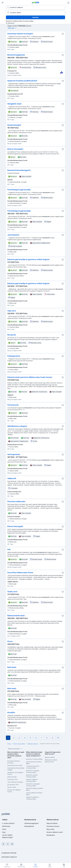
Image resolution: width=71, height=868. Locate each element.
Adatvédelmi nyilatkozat (9, 857)
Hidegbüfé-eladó (14, 104)
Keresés (35, 17)
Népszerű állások (50, 757)
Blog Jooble (50, 829)
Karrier (4, 829)
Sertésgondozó (14, 454)
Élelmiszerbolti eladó (16, 616)
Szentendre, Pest (12, 779)
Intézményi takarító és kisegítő (20, 34)
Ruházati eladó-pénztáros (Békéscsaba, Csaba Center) (30, 377)
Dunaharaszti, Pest (13, 785)
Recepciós (12, 335)
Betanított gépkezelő (16, 55)
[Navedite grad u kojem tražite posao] (35, 13)
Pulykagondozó (14, 356)
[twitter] (8, 844)
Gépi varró (12, 311)
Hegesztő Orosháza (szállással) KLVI (22, 81)
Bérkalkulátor (51, 835)
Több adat (12, 28)
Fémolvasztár (13, 405)
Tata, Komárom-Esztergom (15, 782)
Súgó (4, 832)
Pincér (10, 641)
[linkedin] (12, 844)
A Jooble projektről (8, 823)
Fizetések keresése (53, 826)
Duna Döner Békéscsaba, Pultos (20, 573)
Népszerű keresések (15, 749)
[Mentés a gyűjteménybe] (63, 34)
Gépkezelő (12, 478)
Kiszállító (11, 713)
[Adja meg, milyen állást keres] (35, 7)
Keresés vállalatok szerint (55, 832)
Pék (9, 549)
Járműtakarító (13, 235)
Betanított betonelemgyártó (19, 170)
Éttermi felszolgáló (15, 149)
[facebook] (3, 844)
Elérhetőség (6, 826)
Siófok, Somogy (12, 777)
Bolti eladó (12, 667)
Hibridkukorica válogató (17, 426)
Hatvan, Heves (12, 787)
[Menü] (3, 3)
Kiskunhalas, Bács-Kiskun (15, 765)
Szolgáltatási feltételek (9, 853)
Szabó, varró (12, 592)
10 (58, 738)
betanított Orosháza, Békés (34, 759)
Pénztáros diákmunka (16, 501)
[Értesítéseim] (68, 3)
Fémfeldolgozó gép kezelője (19, 190)
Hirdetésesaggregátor (32, 823)
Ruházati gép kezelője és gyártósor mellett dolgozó (28, 259)
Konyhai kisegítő (14, 125)
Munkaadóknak (29, 826)
